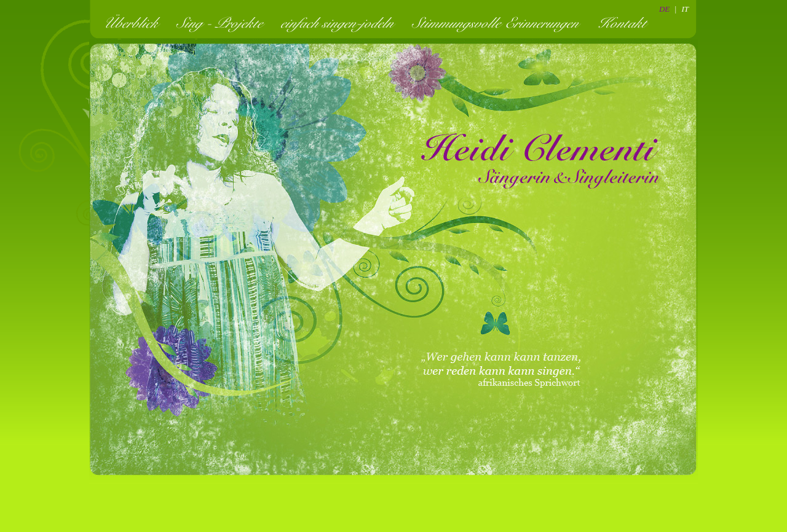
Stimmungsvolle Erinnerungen (499, 23)
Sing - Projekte (223, 23)
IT (685, 9)
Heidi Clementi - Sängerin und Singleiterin (541, 160)
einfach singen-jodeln (341, 23)
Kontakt (625, 23)
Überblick (134, 23)
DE (664, 9)
